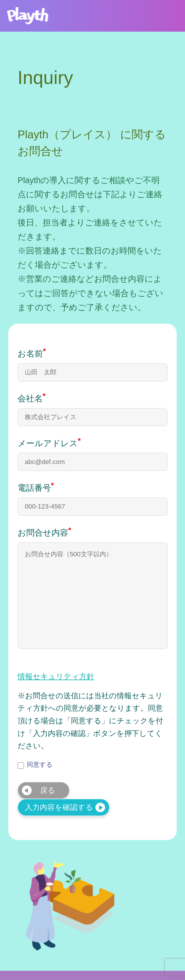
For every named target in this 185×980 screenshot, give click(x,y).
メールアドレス (49, 443)
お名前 (32, 353)
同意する (35, 765)
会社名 (32, 398)
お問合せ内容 (44, 532)
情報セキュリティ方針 (56, 677)
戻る (48, 790)
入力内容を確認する (59, 807)
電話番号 (36, 487)
